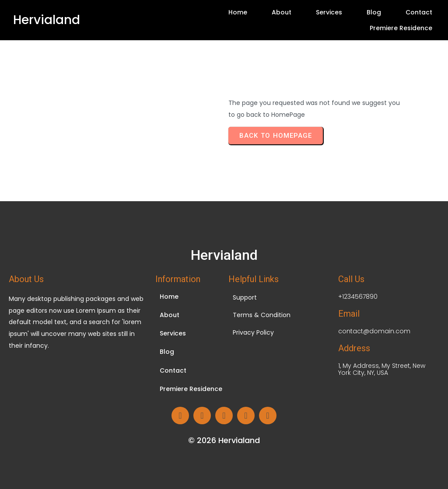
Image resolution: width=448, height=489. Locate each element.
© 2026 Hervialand (224, 440)
